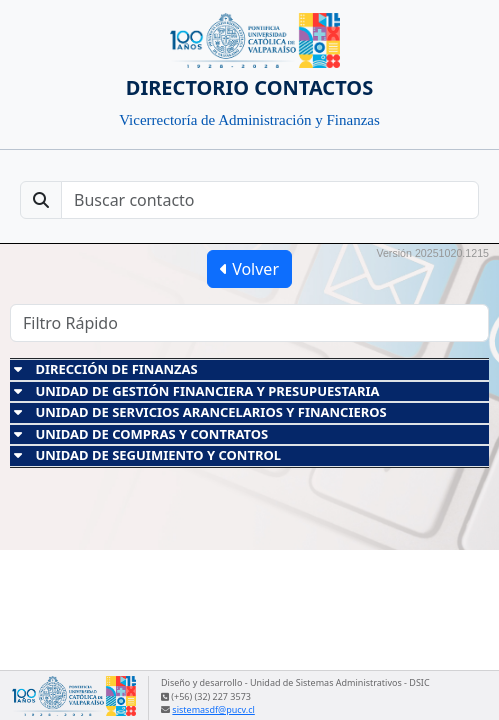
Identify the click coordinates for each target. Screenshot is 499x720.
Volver (249, 269)
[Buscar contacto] (270, 200)
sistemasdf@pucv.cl (213, 709)
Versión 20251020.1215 (432, 253)
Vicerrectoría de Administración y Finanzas (249, 120)
